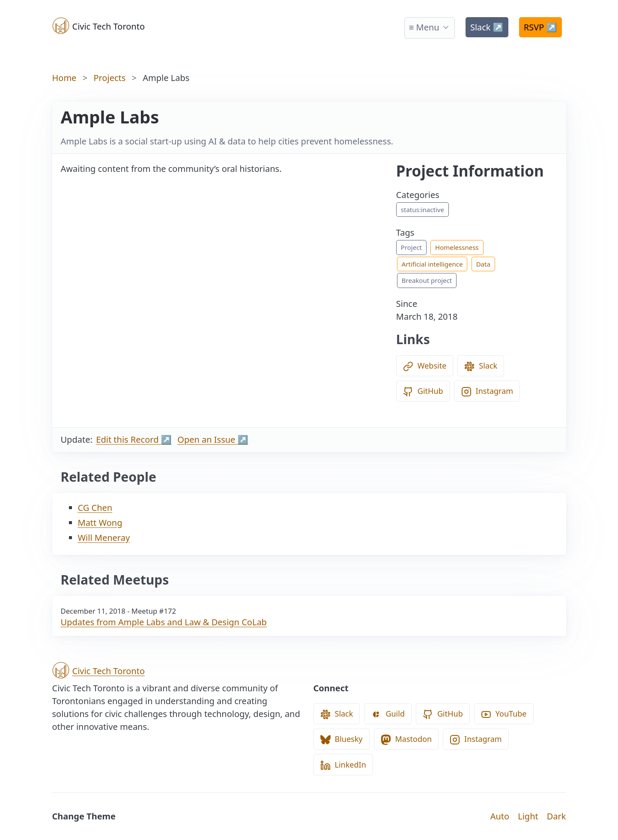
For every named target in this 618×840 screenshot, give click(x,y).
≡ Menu (424, 27)
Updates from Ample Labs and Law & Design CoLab (164, 622)
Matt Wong (100, 523)
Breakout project (427, 280)
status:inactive (422, 210)
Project (411, 247)
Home (64, 78)
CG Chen (95, 508)
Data (483, 264)
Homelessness (457, 247)
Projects (109, 78)
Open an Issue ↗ (213, 439)
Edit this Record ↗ (134, 439)
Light (528, 816)
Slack (487, 27)
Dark (557, 816)
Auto (500, 816)
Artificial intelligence (432, 264)
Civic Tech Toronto (99, 26)
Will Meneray (104, 538)
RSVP (540, 27)
